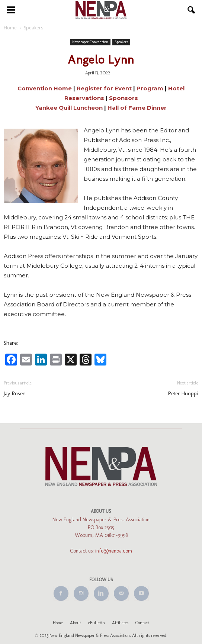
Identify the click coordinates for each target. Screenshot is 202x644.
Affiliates (120, 623)
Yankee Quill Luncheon (69, 108)
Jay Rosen (15, 393)
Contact (142, 623)
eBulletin (97, 623)
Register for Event (105, 88)
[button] (192, 10)
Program (150, 88)
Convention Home (45, 88)
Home (58, 623)
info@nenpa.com (114, 551)
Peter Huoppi (183, 393)
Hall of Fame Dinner (137, 108)
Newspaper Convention (90, 42)
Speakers (121, 42)
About (76, 623)
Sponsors (124, 98)
